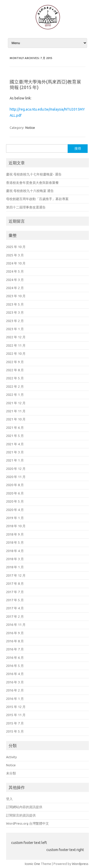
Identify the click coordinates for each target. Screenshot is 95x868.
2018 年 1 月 (15, 567)
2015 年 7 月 (15, 723)
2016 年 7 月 (15, 649)
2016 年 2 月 (15, 690)
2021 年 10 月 (16, 419)
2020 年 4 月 (15, 510)
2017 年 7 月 (15, 592)
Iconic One (32, 864)
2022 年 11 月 (16, 345)
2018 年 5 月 (15, 542)
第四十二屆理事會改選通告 (26, 207)
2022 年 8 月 (15, 370)
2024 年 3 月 (15, 280)
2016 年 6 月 (15, 658)
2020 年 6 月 (15, 493)
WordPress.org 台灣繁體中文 (27, 823)
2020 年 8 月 (15, 485)
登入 (9, 799)
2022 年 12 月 (16, 337)
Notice (30, 128)
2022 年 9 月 (15, 362)
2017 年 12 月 (16, 575)
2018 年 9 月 (15, 534)
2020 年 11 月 (16, 477)
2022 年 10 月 (16, 353)
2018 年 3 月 (15, 559)
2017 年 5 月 (15, 600)
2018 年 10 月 (16, 526)
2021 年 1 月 (15, 460)
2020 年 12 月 (16, 469)
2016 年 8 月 (15, 641)
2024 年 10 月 (16, 263)
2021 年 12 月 (16, 403)
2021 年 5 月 (15, 436)
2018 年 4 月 (15, 551)
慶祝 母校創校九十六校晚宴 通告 (30, 191)
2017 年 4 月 (15, 608)
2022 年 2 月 (15, 386)
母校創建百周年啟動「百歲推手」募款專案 (37, 199)
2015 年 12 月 (16, 707)
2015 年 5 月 (15, 731)
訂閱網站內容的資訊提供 (24, 807)
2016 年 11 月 (16, 625)
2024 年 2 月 (15, 288)
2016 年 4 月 (15, 674)
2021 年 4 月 (15, 444)
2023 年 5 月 (15, 304)
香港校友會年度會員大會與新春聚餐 (32, 183)
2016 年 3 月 (15, 682)
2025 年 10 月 (16, 247)
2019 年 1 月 (15, 518)
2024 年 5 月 (15, 271)
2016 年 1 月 (15, 699)
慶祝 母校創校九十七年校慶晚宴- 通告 (34, 174)
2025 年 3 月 (15, 255)
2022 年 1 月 (15, 395)
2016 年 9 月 (15, 633)
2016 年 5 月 (15, 666)
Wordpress (80, 864)
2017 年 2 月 (15, 616)
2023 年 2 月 (15, 321)
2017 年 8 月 (15, 583)
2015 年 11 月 (16, 715)
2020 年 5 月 (15, 501)
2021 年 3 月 (15, 452)
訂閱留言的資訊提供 (21, 815)
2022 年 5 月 (15, 378)
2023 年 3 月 (15, 312)
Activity (11, 757)
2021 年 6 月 (15, 428)
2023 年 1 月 (15, 329)
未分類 (11, 773)
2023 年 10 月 (16, 296)
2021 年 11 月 (16, 411)
